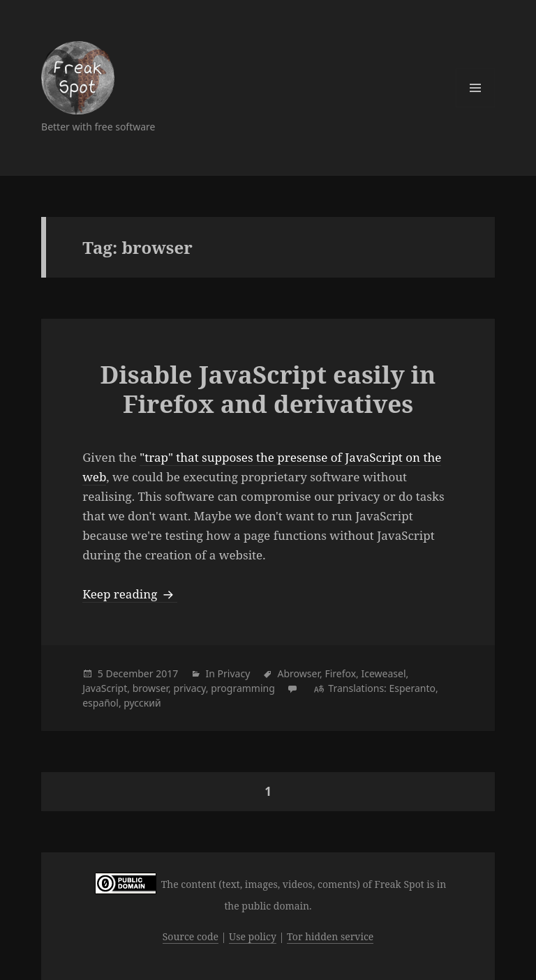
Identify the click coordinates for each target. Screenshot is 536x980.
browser (150, 688)
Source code (191, 936)
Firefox (340, 673)
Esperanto (412, 688)
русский (142, 703)
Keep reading (130, 594)
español (100, 703)
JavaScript (105, 688)
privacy (190, 688)
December (129, 673)
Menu (475, 88)
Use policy (253, 936)
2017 (167, 673)
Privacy (234, 673)
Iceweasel (383, 673)
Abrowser (299, 673)
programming (243, 688)
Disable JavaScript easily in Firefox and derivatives (268, 389)
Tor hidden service (330, 936)
